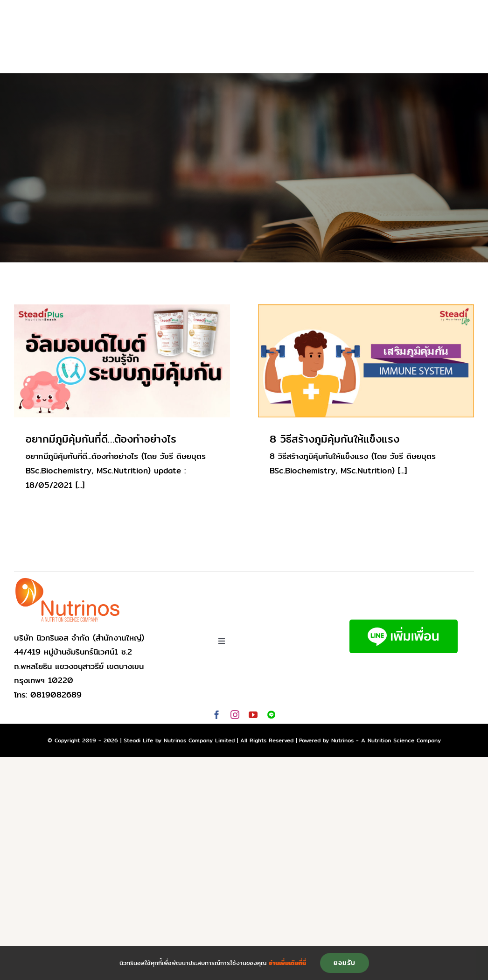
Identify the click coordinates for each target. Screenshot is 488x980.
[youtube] (253, 715)
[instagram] (235, 715)
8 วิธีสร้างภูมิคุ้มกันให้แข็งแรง (335, 439)
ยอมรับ (345, 963)
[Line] (271, 715)
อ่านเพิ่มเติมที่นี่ (287, 963)
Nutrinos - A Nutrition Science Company (386, 740)
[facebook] (217, 715)
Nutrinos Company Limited (199, 740)
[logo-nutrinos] (68, 581)
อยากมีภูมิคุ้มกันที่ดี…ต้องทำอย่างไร (101, 439)
